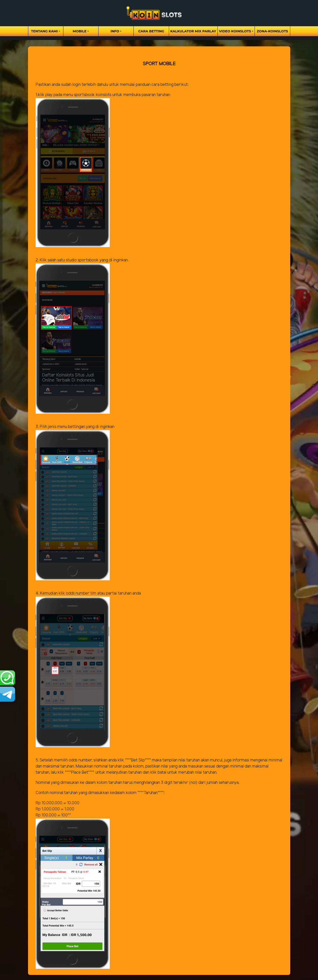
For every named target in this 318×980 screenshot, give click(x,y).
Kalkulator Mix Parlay (193, 31)
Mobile (80, 31)
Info (115, 31)
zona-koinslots (272, 31)
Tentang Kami (44, 31)
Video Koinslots (235, 31)
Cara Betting (151, 31)
